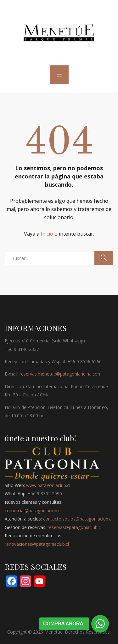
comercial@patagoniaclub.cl (33, 511)
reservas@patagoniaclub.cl (75, 527)
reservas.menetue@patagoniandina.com (61, 374)
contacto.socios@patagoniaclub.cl (78, 519)
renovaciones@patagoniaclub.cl (37, 544)
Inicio (47, 234)
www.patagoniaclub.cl (48, 485)
